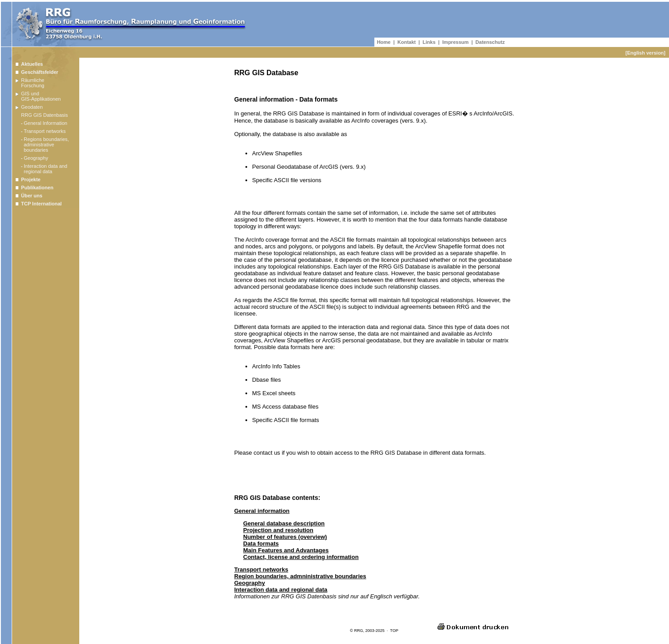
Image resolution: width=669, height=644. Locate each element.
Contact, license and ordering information (301, 557)
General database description (284, 523)
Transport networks (261, 569)
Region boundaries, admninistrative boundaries (300, 576)
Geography (250, 583)
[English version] (645, 53)
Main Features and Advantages (286, 550)
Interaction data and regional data (281, 590)
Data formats (261, 544)
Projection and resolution (278, 530)
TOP (394, 631)
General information (262, 511)
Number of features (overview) (285, 537)
